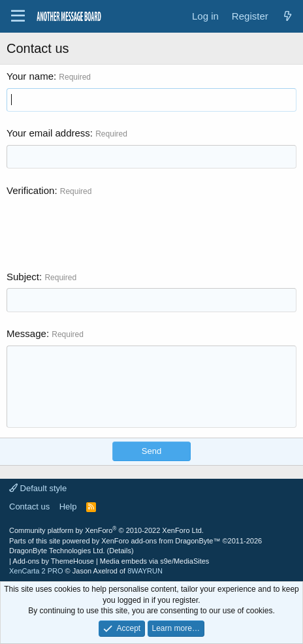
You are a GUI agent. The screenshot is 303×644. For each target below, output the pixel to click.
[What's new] (288, 16)
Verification (30, 190)
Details (120, 551)
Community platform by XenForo (106, 530)
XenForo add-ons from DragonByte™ (161, 541)
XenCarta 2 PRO (36, 571)
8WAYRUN (145, 571)
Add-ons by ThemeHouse (53, 561)
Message (26, 333)
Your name (30, 76)
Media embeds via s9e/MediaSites (155, 561)
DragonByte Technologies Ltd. (57, 551)
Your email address (48, 133)
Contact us (29, 507)
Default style (38, 488)
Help (68, 507)
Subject (23, 277)
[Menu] (18, 16)
